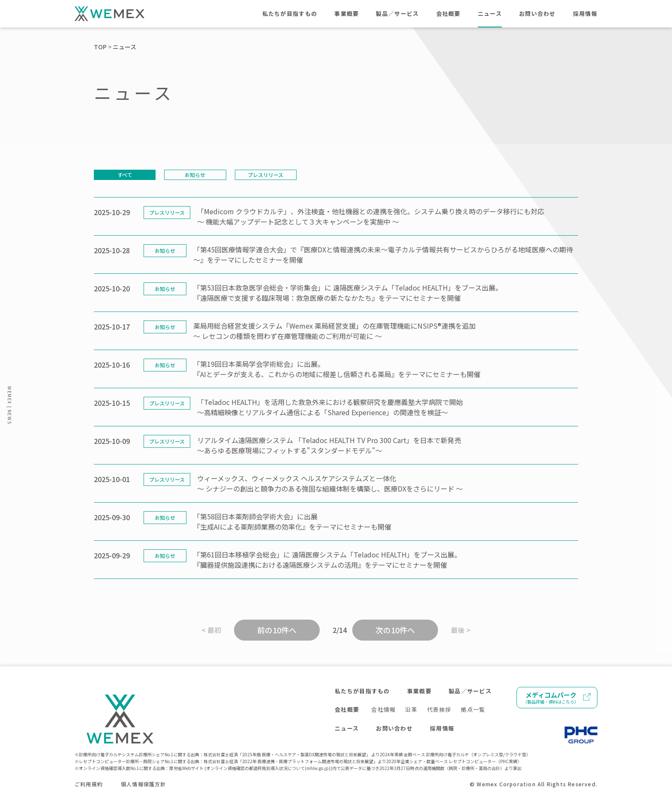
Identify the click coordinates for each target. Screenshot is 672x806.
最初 (214, 630)
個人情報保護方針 (144, 784)
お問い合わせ (537, 13)
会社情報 (383, 709)
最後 (458, 630)
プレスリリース (265, 175)
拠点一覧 (473, 709)
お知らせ (195, 175)
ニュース (490, 13)
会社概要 (448, 13)
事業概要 (346, 13)
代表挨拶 (439, 709)
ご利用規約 (89, 784)
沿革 (411, 709)
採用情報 (585, 13)
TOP (100, 47)
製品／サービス (397, 13)
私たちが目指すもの (290, 13)
